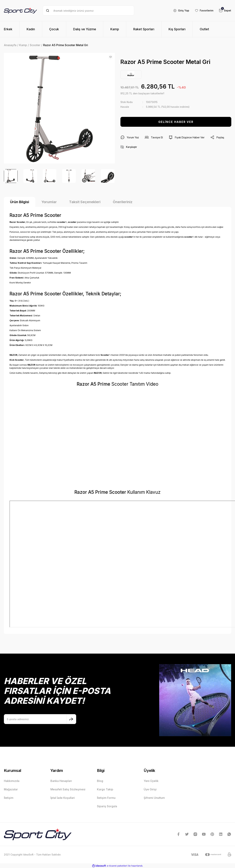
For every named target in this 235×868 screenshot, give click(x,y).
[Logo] (20, 10)
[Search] (88, 11)
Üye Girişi (150, 789)
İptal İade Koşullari (63, 798)
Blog (100, 781)
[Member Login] (181, 11)
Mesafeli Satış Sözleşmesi (68, 789)
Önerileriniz (123, 202)
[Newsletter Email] (40, 719)
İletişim (9, 798)
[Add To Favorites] (111, 57)
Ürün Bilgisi (20, 202)
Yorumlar (49, 202)
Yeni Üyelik (151, 781)
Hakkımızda (12, 781)
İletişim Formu (106, 798)
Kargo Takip (105, 789)
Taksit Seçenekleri (85, 202)
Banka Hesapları (61, 781)
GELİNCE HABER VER (176, 122)
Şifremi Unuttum (154, 798)
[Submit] (71, 719)
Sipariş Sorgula (107, 806)
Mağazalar (11, 789)
